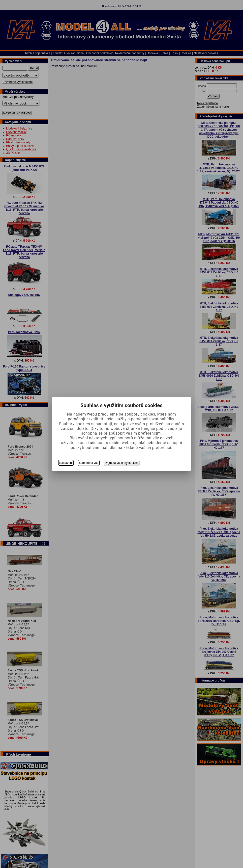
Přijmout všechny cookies (122, 463)
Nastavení (66, 463)
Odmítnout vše (89, 463)
